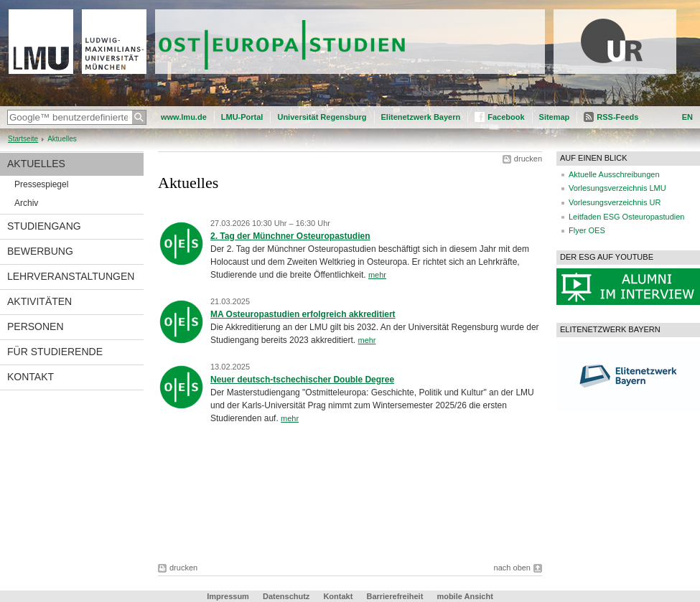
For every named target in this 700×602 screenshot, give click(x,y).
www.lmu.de (184, 117)
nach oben (512, 568)
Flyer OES (587, 230)
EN (687, 117)
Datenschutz (286, 596)
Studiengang (44, 226)
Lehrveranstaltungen (71, 276)
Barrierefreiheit (396, 596)
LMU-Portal (242, 117)
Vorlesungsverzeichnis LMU (617, 188)
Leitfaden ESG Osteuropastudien (626, 217)
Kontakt (31, 377)
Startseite (23, 139)
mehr (377, 275)
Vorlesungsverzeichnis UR (615, 202)
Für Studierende (55, 352)
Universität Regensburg (322, 117)
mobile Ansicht (465, 596)
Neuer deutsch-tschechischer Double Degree (302, 380)
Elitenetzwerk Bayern (421, 117)
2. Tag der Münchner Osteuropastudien (290, 236)
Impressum (228, 596)
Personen (36, 326)
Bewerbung (40, 251)
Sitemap (555, 117)
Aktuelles (36, 164)
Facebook (506, 117)
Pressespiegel (41, 184)
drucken (528, 159)
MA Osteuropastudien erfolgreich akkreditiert (303, 314)
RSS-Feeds (617, 117)
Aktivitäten (39, 301)
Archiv (26, 203)
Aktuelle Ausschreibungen (614, 174)
